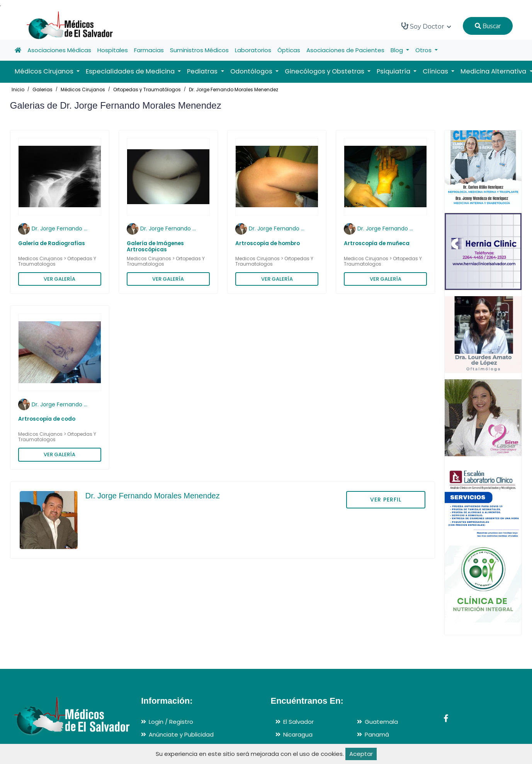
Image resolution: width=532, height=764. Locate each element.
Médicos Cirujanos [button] (45, 71)
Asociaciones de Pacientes (345, 50)
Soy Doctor (426, 26)
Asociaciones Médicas (59, 50)
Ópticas (289, 50)
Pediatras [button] (203, 71)
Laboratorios (253, 50)
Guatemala (381, 722)
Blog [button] (398, 50)
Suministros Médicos (199, 50)
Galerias (42, 90)
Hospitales (113, 50)
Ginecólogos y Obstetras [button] (325, 71)
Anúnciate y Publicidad (181, 734)
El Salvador (298, 722)
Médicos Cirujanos (83, 90)
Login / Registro (171, 722)
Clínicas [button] (436, 71)
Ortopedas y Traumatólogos (147, 90)
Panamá (377, 734)
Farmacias (149, 50)
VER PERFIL (386, 500)
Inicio (18, 90)
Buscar (488, 26)
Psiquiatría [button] (394, 71)
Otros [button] (424, 50)
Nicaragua (298, 734)
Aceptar (361, 754)
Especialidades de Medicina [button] (131, 71)
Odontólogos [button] (252, 71)
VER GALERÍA (59, 279)
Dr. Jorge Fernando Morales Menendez (234, 90)
